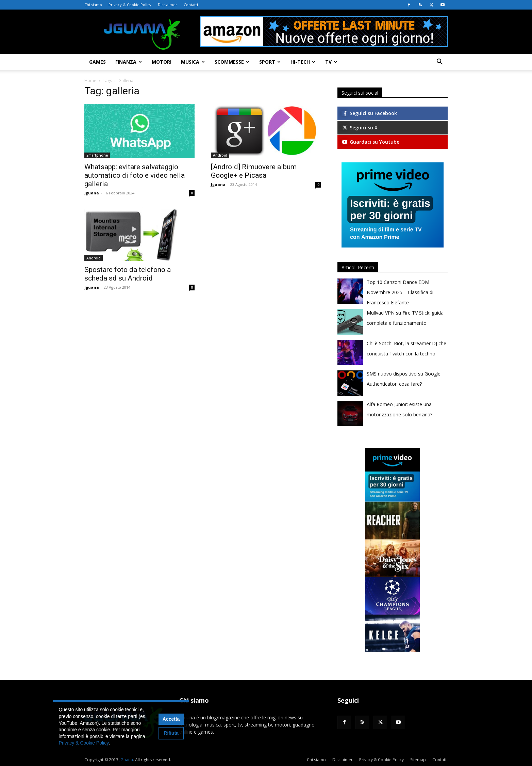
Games (97, 62)
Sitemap (418, 760)
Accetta (171, 719)
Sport (270, 62)
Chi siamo (93, 5)
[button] (439, 62)
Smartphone (97, 155)
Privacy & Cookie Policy (130, 5)
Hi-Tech (303, 62)
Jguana (92, 193)
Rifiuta (171, 733)
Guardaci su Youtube (370, 142)
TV (331, 62)
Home (90, 81)
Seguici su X (360, 127)
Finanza (129, 62)
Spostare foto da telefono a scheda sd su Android (128, 274)
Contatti (191, 5)
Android (220, 155)
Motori (162, 62)
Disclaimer (168, 5)
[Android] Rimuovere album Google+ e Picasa (254, 171)
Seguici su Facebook (369, 113)
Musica (193, 62)
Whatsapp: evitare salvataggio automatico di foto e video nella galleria (135, 175)
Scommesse (232, 62)
